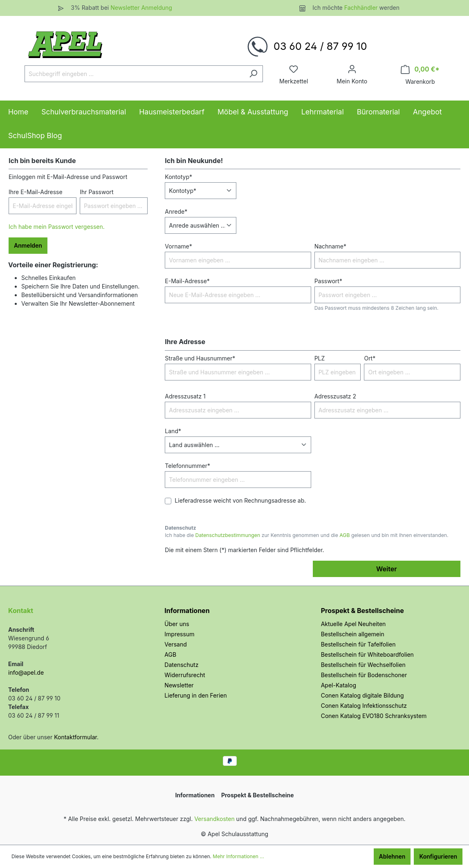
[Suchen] (253, 74)
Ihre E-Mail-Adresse (36, 192)
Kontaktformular (75, 737)
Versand (175, 644)
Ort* (370, 358)
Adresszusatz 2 (335, 396)
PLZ (320, 358)
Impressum (179, 634)
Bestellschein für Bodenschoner (364, 675)
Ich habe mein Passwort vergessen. (57, 227)
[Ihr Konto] (352, 69)
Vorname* (178, 246)
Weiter (386, 569)
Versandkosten (214, 819)
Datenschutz (181, 665)
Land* (173, 431)
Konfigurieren (438, 856)
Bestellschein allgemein (353, 634)
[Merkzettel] (294, 69)
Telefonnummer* (187, 466)
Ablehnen (392, 856)
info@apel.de (26, 672)
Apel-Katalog (339, 685)
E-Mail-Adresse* (187, 281)
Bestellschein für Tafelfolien (358, 644)
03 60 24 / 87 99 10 (320, 46)
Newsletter (179, 685)
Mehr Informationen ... (238, 856)
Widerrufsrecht (185, 675)
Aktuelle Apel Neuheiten (353, 624)
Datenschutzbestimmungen (228, 535)
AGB (344, 535)
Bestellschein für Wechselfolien (363, 665)
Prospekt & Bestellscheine (362, 611)
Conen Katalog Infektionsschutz (364, 706)
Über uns (177, 624)
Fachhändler (362, 8)
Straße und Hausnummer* (200, 358)
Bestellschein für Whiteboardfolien (367, 654)
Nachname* (330, 246)
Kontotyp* (178, 177)
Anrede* (176, 211)
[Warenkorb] (420, 69)
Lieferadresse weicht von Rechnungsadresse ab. (240, 500)
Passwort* (328, 281)
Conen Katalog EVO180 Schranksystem (374, 716)
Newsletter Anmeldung (141, 8)
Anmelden (28, 245)
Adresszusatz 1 (185, 396)
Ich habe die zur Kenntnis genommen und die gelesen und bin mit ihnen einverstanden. (306, 535)
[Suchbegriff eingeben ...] (134, 74)
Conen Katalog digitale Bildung (362, 695)
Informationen (187, 611)
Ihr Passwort (97, 192)
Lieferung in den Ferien (195, 695)
